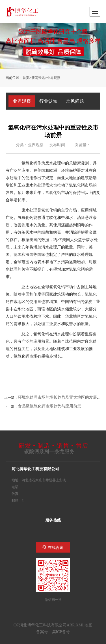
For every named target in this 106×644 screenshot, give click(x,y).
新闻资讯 (38, 78)
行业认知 (48, 101)
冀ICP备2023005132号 (61, 632)
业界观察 (54, 78)
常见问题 (75, 101)
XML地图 (84, 625)
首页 (26, 78)
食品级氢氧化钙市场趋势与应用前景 (49, 406)
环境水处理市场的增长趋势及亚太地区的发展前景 (61, 397)
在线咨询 (56, 547)
